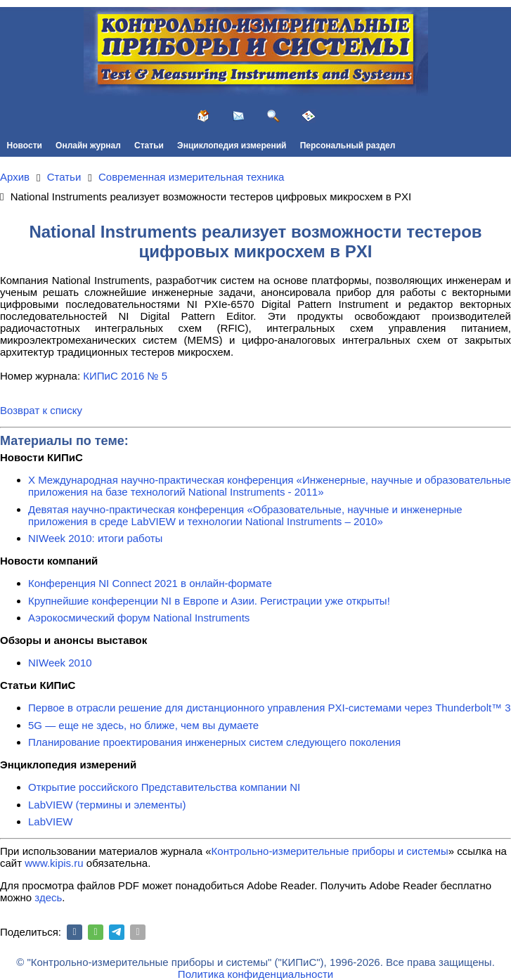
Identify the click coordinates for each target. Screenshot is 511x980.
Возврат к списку (41, 410)
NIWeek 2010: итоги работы (95, 538)
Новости (25, 146)
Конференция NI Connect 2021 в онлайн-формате (150, 583)
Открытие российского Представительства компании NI (164, 787)
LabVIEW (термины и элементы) (107, 805)
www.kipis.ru (54, 863)
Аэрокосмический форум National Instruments (139, 618)
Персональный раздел (348, 146)
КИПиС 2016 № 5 (125, 376)
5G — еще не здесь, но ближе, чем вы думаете (143, 725)
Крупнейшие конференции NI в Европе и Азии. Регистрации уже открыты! (209, 601)
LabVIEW (50, 821)
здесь (48, 897)
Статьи (149, 146)
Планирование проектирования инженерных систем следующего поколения (214, 742)
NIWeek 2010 (60, 663)
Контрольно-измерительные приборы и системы (330, 851)
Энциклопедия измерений (232, 146)
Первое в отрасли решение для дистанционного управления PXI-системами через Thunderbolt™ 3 (270, 708)
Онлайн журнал (88, 146)
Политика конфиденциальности (256, 974)
